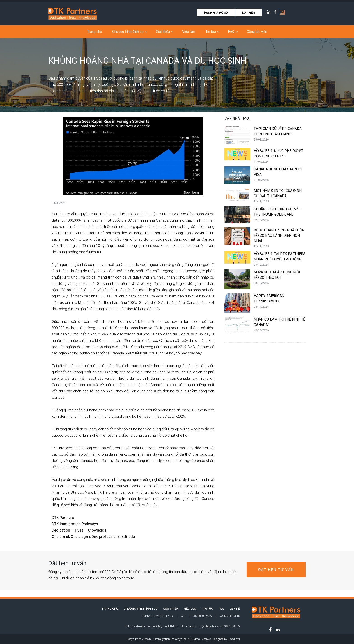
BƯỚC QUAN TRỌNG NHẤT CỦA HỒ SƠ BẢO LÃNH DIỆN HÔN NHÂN (280, 239)
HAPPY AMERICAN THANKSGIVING (280, 302)
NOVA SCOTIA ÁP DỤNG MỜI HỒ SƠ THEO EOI (280, 278)
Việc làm (189, 32)
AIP (183, 616)
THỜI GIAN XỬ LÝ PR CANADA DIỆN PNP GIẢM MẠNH (280, 134)
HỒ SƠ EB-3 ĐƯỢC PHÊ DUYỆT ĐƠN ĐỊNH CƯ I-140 (280, 157)
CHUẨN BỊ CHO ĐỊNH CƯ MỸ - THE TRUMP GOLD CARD (280, 215)
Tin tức (211, 32)
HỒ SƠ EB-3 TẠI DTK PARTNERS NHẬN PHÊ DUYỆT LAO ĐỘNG (280, 260)
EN (282, 12)
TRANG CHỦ (110, 609)
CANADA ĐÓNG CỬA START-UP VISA (280, 175)
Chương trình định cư (128, 32)
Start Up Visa (202, 616)
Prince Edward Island (157, 616)
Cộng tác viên (257, 32)
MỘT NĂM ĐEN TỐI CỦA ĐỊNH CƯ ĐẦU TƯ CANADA (280, 196)
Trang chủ (94, 32)
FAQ (231, 32)
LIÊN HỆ (235, 609)
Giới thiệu (163, 32)
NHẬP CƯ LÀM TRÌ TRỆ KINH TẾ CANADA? (280, 325)
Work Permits (230, 616)
